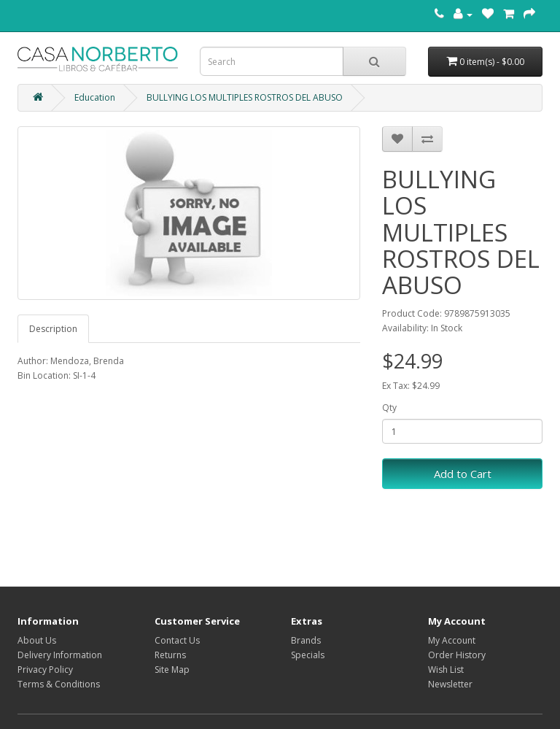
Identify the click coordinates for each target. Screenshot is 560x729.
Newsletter (450, 684)
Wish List (446, 670)
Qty (389, 408)
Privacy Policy (45, 670)
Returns (170, 655)
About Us (37, 640)
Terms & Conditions (59, 684)
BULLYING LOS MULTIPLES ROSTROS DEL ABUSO (245, 97)
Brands (306, 640)
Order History (457, 655)
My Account (452, 640)
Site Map (172, 670)
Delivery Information (60, 655)
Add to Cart (463, 474)
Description (53, 329)
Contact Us (177, 640)
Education (95, 97)
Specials (308, 655)
